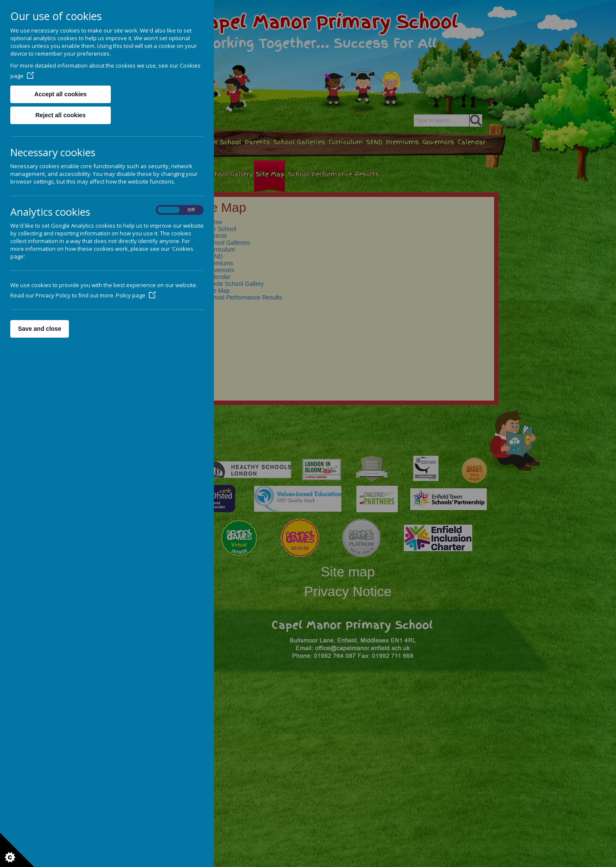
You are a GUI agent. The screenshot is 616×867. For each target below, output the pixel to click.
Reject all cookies (61, 115)
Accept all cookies (60, 94)
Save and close (40, 329)
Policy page (136, 295)
